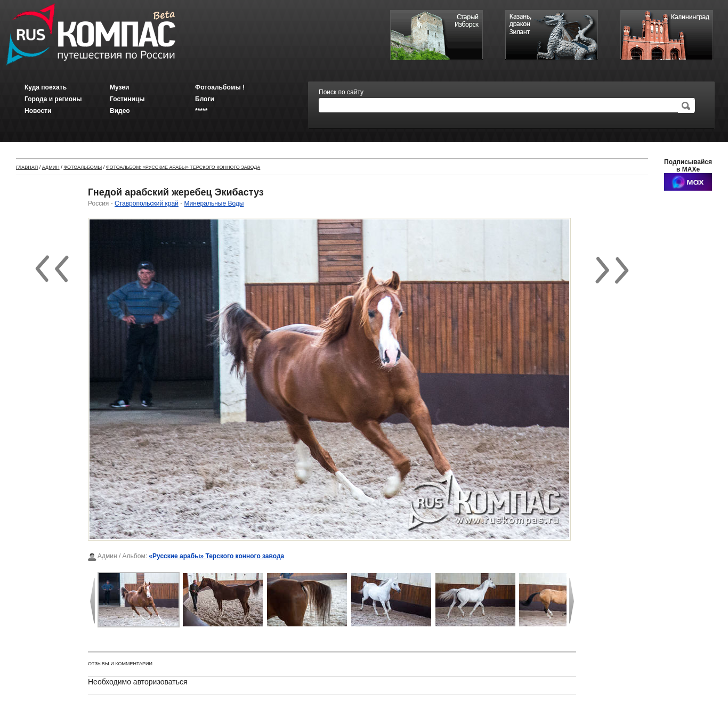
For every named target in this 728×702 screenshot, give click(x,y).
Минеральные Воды (214, 203)
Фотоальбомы (83, 167)
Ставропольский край (147, 203)
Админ (51, 167)
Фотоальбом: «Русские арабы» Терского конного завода (183, 167)
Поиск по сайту (341, 92)
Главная (27, 167)
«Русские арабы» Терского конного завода (216, 556)
